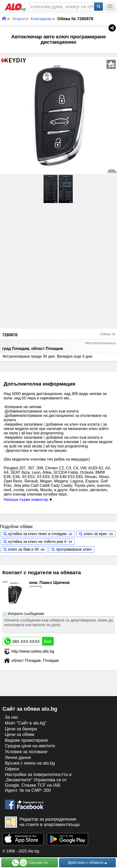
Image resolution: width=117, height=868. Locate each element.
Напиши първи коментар (28, 500)
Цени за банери (21, 729)
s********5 (35, 587)
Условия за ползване (26, 752)
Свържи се (30, 863)
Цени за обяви (20, 734)
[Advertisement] (58, 265)
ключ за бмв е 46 (24, 549)
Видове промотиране (26, 740)
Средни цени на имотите (30, 746)
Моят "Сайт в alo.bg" (26, 723)
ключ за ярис (96, 534)
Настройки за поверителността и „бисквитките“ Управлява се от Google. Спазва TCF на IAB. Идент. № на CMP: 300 (38, 782)
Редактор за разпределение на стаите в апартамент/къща (42, 822)
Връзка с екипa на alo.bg (30, 763)
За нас (12, 717)
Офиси (12, 769)
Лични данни (18, 758)
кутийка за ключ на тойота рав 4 (37, 542)
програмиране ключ (74, 549)
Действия (88, 863)
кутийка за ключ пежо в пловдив (37, 534)
